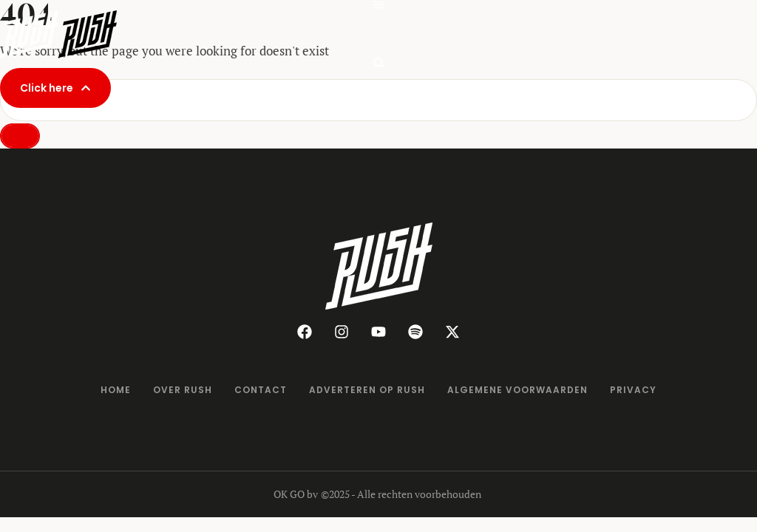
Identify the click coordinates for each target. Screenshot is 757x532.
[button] (55, 88)
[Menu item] (116, 390)
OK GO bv (296, 494)
